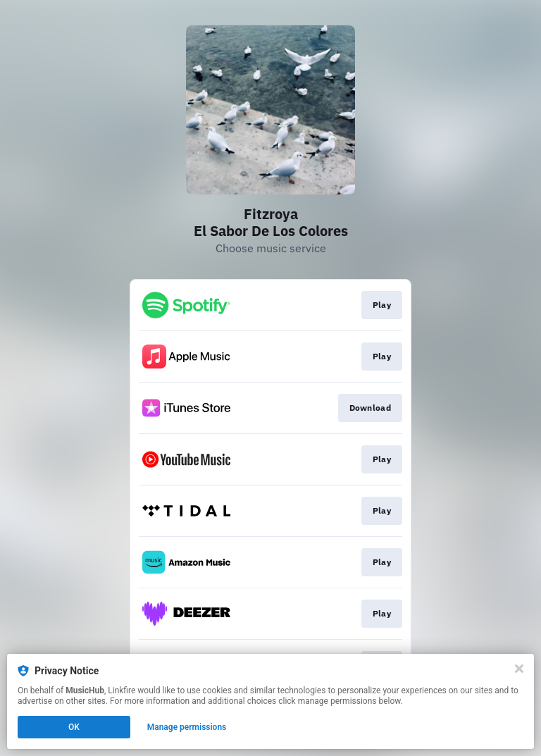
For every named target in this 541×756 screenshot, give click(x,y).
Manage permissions (187, 727)
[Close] (519, 669)
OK (74, 727)
